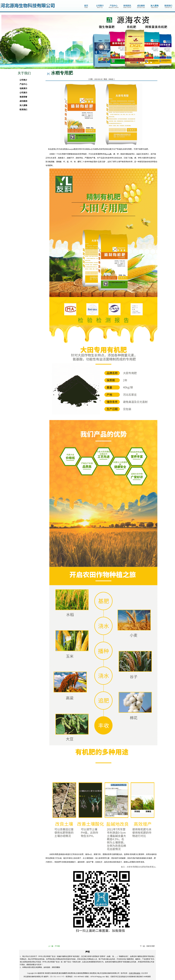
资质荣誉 (23, 97)
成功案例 (23, 101)
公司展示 (23, 93)
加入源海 (23, 105)
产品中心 (23, 84)
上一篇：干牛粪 (54, 946)
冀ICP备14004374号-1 (58, 977)
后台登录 (145, 973)
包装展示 (23, 88)
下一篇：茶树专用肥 (147, 946)
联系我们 (23, 110)
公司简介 (23, 80)
